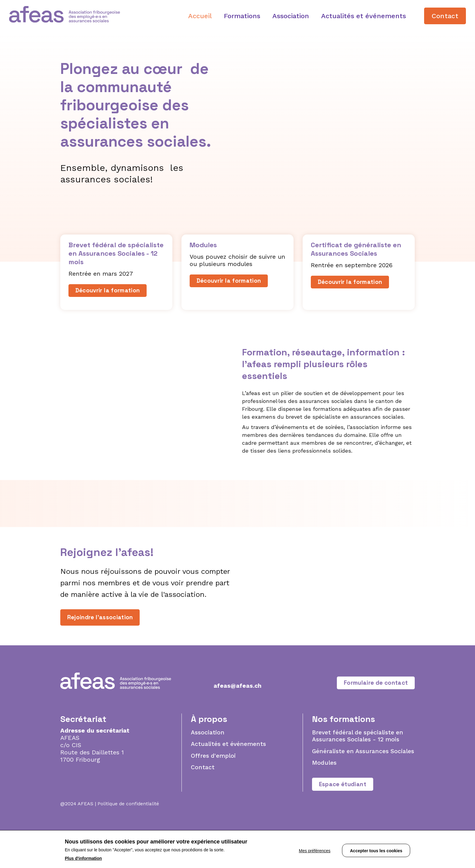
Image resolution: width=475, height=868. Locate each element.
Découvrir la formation (110, 291)
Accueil (200, 16)
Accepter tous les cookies (376, 850)
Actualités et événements (364, 16)
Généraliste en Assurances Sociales (351, 787)
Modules (325, 803)
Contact (445, 16)
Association (291, 16)
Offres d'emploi (214, 788)
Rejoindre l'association (102, 634)
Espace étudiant (345, 825)
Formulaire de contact (373, 714)
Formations (242, 16)
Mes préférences (311, 850)
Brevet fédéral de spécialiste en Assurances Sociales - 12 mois (359, 768)
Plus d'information (83, 858)
